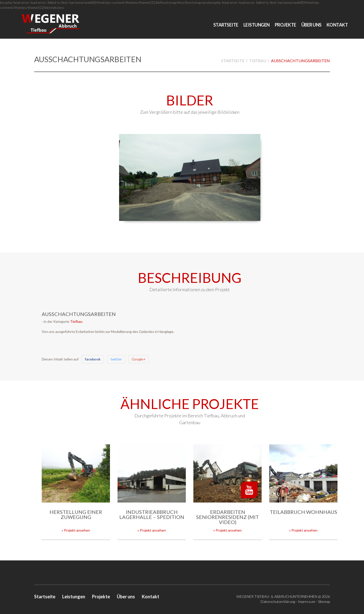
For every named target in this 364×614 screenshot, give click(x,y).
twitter (116, 359)
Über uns (311, 25)
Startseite (226, 25)
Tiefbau (258, 61)
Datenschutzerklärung (278, 601)
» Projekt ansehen (76, 530)
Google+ (139, 359)
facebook (93, 359)
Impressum (306, 601)
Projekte (286, 25)
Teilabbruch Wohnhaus (303, 512)
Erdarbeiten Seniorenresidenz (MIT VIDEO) (227, 517)
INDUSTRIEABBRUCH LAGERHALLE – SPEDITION (152, 514)
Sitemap (324, 601)
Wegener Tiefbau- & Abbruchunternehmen (277, 596)
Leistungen (257, 25)
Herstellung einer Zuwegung (76, 514)
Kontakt (337, 25)
